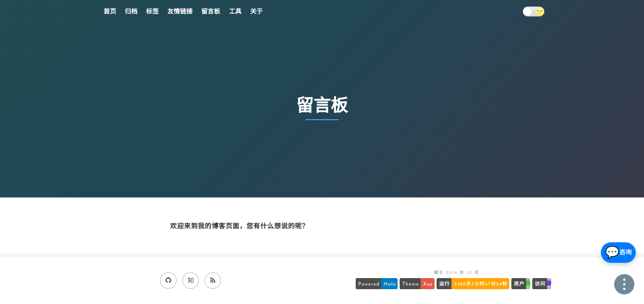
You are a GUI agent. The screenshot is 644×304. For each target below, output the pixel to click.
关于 (256, 12)
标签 (153, 12)
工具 (235, 12)
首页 (110, 12)
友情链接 (180, 12)
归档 (131, 12)
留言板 (211, 12)
